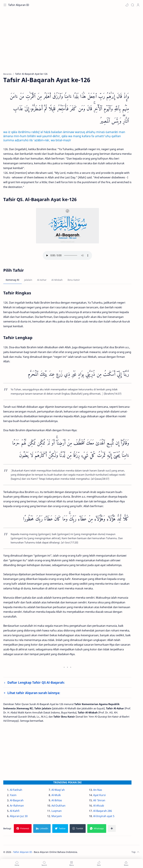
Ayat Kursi (99, 795)
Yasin (13, 795)
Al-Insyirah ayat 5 (104, 816)
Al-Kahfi (15, 811)
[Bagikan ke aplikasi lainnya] (112, 828)
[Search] (132, 5)
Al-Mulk (56, 795)
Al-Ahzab (99, 806)
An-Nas (98, 790)
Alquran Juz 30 (19, 816)
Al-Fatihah (16, 790)
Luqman (57, 811)
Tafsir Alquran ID (19, 5)
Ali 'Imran (99, 800)
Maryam (57, 816)
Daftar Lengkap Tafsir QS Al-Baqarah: (36, 682)
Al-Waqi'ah (58, 790)
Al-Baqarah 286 (103, 811)
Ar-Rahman (17, 806)
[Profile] (138, 5)
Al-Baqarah (17, 800)
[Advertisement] (71, 43)
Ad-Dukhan (58, 806)
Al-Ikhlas (57, 800)
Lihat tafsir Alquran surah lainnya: (34, 693)
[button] (127, 5)
